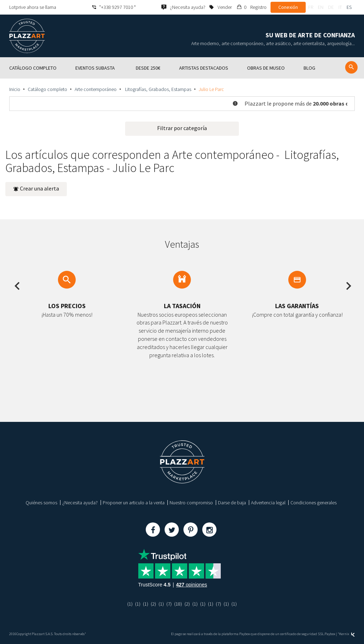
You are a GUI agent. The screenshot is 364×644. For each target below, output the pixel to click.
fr (311, 7)
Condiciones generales (314, 503)
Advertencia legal (268, 503)
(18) (178, 604)
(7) (169, 604)
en (321, 7)
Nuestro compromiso (191, 503)
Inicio (15, 89)
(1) (130, 604)
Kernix (347, 634)
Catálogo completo (47, 89)
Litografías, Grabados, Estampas (158, 89)
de (331, 7)
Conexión (288, 7)
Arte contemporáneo (96, 89)
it (340, 7)
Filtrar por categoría (182, 128)
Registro (258, 7)
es (349, 7)
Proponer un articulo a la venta (134, 503)
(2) (153, 604)
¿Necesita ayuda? (80, 503)
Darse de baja (232, 503)
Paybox (330, 634)
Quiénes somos (41, 503)
